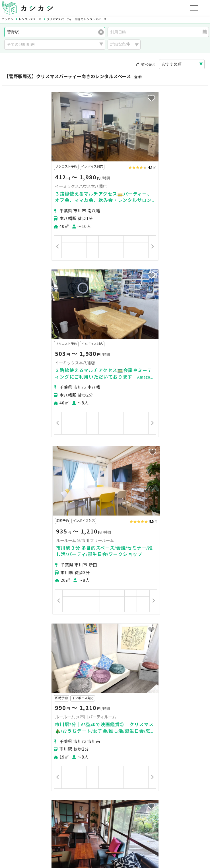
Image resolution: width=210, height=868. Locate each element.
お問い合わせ (183, 820)
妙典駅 (52, 673)
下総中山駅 (166, 663)
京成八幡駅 (44, 663)
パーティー (19, 732)
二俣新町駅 (118, 673)
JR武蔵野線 (116, 692)
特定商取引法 (90, 820)
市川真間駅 (19, 663)
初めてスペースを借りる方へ (35, 766)
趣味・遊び (128, 732)
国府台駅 (103, 663)
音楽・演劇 (88, 740)
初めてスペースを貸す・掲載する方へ (43, 793)
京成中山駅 (142, 663)
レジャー (112, 740)
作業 (130, 740)
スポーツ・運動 (158, 732)
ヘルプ (159, 820)
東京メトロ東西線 (65, 692)
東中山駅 (34, 673)
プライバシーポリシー (29, 820)
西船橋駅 (95, 673)
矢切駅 (15, 673)
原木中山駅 (191, 663)
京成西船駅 (73, 673)
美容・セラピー (23, 740)
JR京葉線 (138, 692)
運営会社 (116, 820)
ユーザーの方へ (81, 766)
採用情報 (138, 820)
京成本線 (17, 692)
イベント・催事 (57, 740)
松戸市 (48, 644)
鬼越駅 (122, 663)
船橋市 (32, 644)
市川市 (15, 644)
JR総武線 (37, 692)
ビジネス (69, 732)
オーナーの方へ (97, 793)
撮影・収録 (45, 732)
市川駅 (85, 663)
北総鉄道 (94, 692)
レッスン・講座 (98, 732)
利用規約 (63, 820)
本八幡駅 (66, 663)
